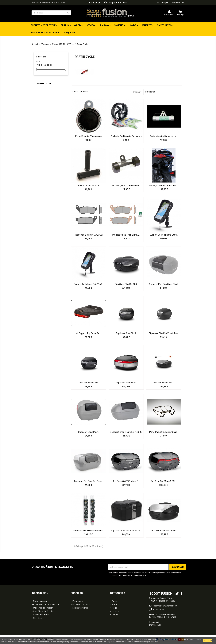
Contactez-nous (177, 2)
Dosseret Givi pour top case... (89, 481)
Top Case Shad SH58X (126, 284)
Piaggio (105, 25)
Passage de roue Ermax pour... (164, 186)
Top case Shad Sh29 (126, 333)
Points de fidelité (41, 615)
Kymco (91, 25)
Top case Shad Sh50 (126, 383)
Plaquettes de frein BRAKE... (126, 235)
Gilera (78, 25)
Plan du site (39, 618)
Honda (133, 25)
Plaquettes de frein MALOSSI (88, 235)
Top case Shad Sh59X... (164, 383)
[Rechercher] (51, 13)
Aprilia (65, 25)
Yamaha (119, 25)
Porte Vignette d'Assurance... (164, 136)
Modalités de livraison (43, 608)
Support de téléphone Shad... (164, 235)
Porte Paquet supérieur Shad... (164, 432)
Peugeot (147, 25)
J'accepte (208, 641)
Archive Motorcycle (43, 25)
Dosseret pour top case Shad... (164, 284)
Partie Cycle (44, 84)
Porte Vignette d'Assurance (88, 136)
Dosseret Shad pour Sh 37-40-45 (126, 432)
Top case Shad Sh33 (88, 383)
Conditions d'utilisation (44, 611)
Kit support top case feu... (89, 333)
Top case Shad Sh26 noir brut (164, 333)
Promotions (78, 601)
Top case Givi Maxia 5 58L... (164, 481)
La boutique (162, 2)
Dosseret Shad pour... (88, 432)
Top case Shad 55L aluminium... (126, 531)
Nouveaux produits (81, 604)
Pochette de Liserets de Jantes (126, 136)
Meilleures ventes (80, 608)
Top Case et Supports (44, 33)
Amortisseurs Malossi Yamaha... (89, 531)
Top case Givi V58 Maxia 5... (126, 481)
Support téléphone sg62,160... (89, 284)
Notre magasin (40, 601)
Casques (68, 33)
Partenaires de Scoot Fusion (46, 604)
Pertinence (163, 92)
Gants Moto (165, 25)
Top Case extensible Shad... (164, 531)
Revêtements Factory (88, 186)
